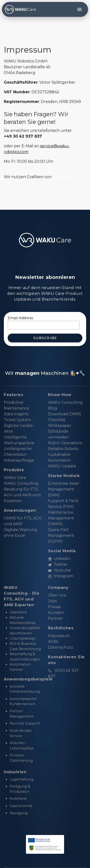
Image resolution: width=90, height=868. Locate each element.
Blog (53, 408)
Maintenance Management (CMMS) (61, 518)
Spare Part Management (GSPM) (61, 535)
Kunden (56, 613)
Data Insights (16, 414)
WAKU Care (15, 478)
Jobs (52, 601)
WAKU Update (62, 466)
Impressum (59, 636)
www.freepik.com (69, 177)
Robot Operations (65, 443)
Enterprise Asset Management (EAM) (64, 489)
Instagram (61, 576)
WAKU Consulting (21, 483)
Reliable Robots (63, 449)
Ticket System (17, 420)
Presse (54, 607)
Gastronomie (21, 806)
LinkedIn (59, 559)
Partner (56, 618)
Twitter (58, 564)
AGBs (53, 642)
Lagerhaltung (21, 779)
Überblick (18, 612)
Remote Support (25, 723)
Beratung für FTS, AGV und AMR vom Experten (22, 495)
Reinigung (19, 813)
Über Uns (57, 595)
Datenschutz (61, 647)
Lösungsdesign (23, 638)
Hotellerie (18, 799)
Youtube (59, 570)
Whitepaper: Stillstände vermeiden (60, 431)
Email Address (20, 318)
